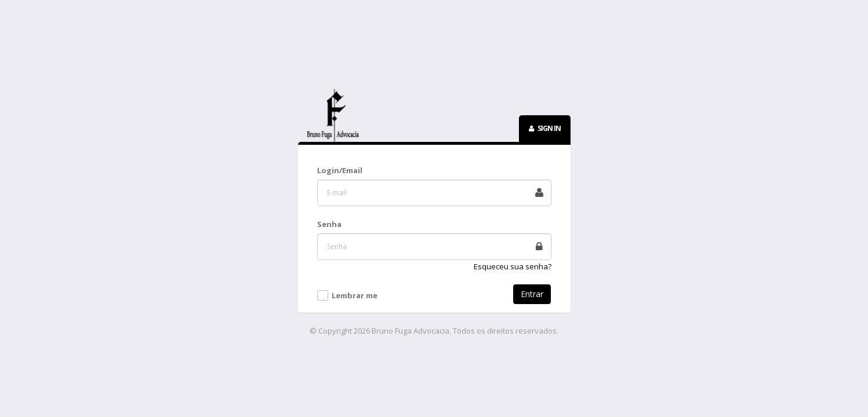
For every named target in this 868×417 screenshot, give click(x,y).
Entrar (532, 294)
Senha (329, 224)
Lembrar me (355, 296)
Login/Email (340, 170)
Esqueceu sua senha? (513, 266)
